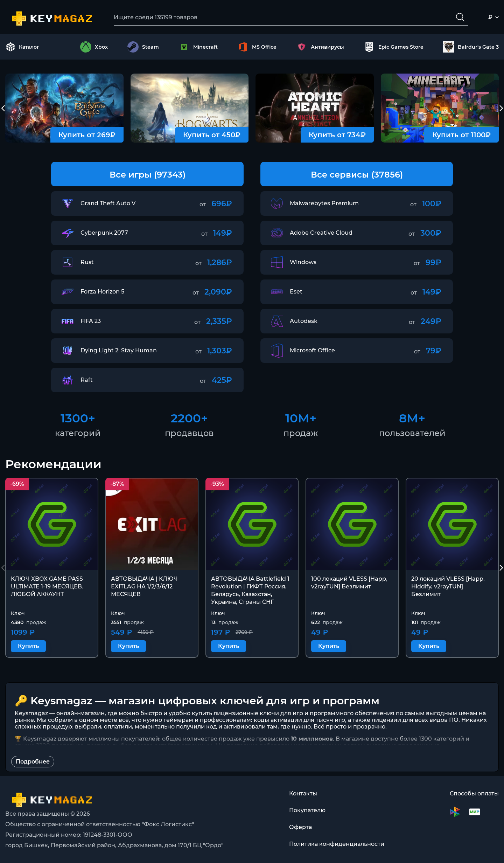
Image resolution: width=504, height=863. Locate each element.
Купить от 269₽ (87, 135)
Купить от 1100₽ (461, 135)
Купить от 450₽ (212, 135)
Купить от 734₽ (337, 135)
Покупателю (307, 810)
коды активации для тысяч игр (299, 720)
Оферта (300, 827)
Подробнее (33, 762)
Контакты (303, 793)
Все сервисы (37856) (357, 175)
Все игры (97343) (148, 175)
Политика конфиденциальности (337, 844)
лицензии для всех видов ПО (415, 720)
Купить (28, 646)
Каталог (22, 47)
